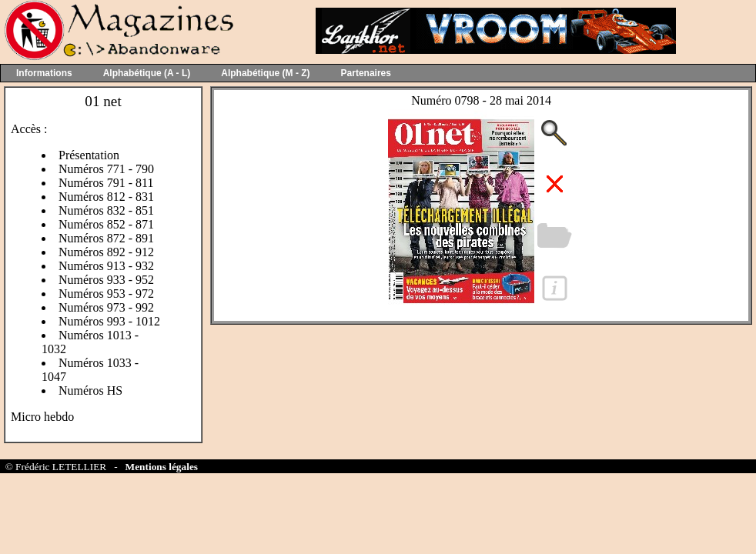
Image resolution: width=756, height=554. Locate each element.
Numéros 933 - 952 (106, 280)
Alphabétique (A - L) (147, 73)
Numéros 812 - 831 (106, 197)
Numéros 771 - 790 (106, 169)
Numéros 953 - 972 (106, 294)
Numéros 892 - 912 (106, 252)
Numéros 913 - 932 (106, 266)
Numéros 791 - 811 (106, 183)
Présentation (89, 155)
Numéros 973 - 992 (106, 307)
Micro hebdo (42, 417)
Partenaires (366, 73)
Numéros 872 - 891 (106, 238)
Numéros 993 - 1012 (109, 321)
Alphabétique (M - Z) (265, 73)
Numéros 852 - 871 (106, 224)
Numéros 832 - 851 (106, 210)
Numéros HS (90, 390)
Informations (44, 73)
